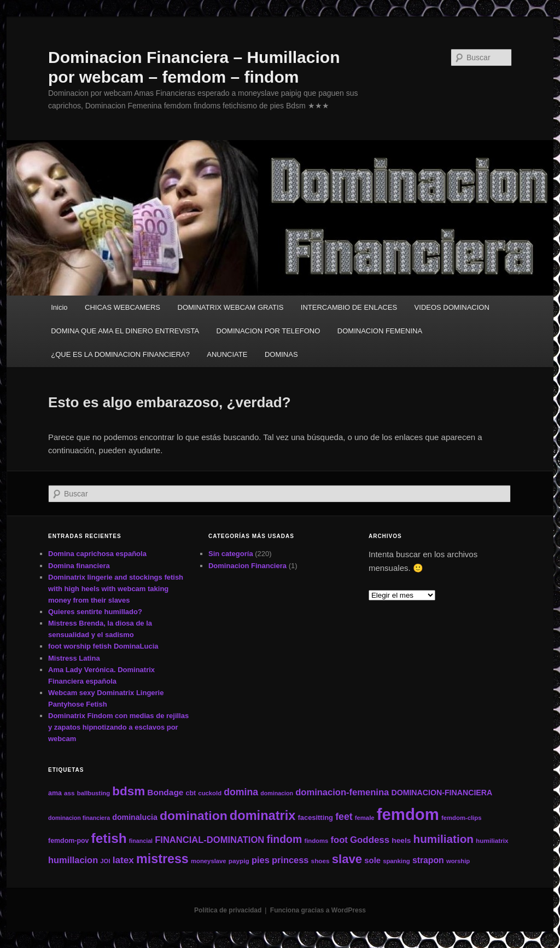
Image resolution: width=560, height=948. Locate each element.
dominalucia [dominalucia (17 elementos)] (135, 817)
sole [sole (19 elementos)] (372, 860)
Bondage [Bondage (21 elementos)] (165, 792)
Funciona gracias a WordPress (318, 910)
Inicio (59, 307)
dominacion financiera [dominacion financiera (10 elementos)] (79, 818)
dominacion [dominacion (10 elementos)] (277, 793)
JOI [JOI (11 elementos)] (105, 861)
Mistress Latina (74, 658)
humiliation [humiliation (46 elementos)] (444, 839)
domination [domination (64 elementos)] (194, 816)
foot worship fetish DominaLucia (103, 646)
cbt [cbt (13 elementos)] (191, 793)
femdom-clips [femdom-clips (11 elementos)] (461, 818)
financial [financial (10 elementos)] (141, 841)
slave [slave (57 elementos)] (347, 859)
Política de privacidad (228, 910)
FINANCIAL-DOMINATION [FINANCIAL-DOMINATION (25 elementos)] (209, 840)
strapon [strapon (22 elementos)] (428, 860)
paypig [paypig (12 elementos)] (239, 861)
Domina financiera (79, 566)
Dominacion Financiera (247, 566)
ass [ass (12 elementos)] (69, 793)
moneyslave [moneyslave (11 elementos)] (209, 861)
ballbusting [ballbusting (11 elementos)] (94, 793)
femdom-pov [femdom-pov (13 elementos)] (68, 841)
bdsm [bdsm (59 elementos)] (129, 791)
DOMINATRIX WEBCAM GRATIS (231, 307)
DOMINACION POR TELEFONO (269, 331)
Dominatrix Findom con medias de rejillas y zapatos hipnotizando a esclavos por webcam (118, 727)
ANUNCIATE (227, 354)
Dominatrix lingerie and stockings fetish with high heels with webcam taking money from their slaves (116, 589)
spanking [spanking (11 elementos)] (396, 861)
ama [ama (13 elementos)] (55, 793)
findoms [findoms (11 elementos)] (316, 841)
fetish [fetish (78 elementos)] (109, 838)
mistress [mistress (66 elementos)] (162, 859)
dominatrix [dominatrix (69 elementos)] (263, 816)
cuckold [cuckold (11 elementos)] (210, 793)
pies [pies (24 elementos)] (261, 860)
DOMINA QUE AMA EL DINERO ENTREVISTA (125, 331)
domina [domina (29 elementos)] (241, 792)
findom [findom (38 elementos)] (284, 839)
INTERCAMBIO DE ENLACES (349, 307)
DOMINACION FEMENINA (380, 331)
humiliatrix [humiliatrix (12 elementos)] (492, 840)
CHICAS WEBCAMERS (122, 307)
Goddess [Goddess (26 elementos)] (370, 840)
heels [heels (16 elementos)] (401, 840)
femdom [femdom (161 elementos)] (408, 814)
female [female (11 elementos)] (365, 818)
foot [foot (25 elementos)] (339, 840)
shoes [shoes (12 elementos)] (320, 861)
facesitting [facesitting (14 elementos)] (316, 817)
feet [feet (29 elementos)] (344, 817)
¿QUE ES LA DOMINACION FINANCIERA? (120, 354)
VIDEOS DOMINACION (452, 307)
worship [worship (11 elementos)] (458, 861)
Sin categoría (231, 554)
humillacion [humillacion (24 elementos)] (73, 860)
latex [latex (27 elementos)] (123, 860)
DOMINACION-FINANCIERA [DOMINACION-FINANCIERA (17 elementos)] (442, 793)
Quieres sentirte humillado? (95, 612)
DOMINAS (281, 354)
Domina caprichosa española (97, 554)
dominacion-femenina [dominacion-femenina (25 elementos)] (342, 792)
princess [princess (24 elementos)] (290, 860)
